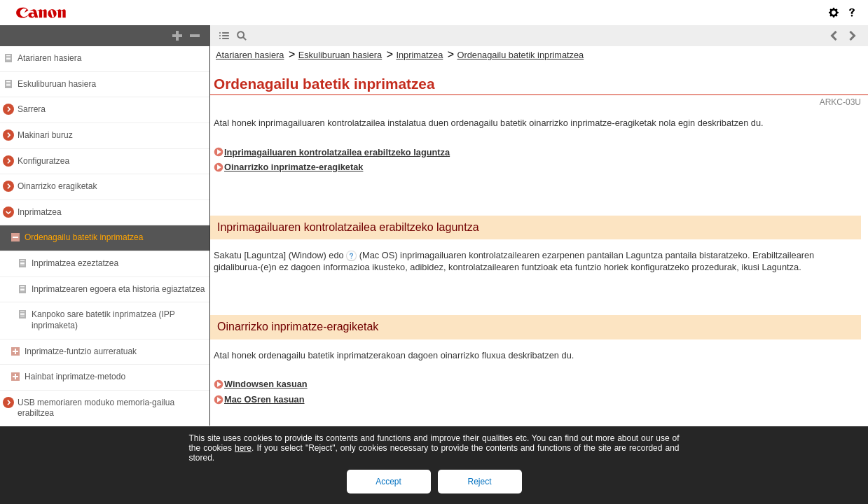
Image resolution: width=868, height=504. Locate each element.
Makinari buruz (45, 135)
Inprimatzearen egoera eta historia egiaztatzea (118, 289)
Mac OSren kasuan (264, 399)
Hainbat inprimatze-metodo (75, 377)
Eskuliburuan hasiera (57, 84)
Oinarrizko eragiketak (57, 186)
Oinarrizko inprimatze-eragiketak (294, 167)
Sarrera (32, 109)
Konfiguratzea (43, 161)
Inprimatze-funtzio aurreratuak (81, 351)
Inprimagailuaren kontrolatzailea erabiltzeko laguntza (337, 152)
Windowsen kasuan (266, 384)
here (243, 448)
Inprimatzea (40, 212)
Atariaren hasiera (49, 58)
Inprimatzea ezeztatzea (75, 263)
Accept (388, 482)
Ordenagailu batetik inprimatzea (84, 237)
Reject (479, 482)
